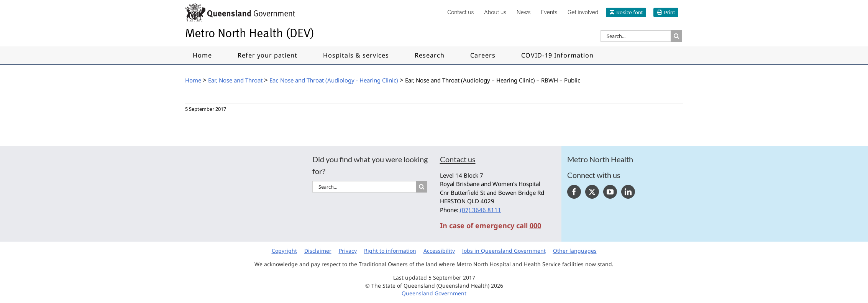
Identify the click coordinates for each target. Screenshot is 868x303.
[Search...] (636, 36)
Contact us (458, 159)
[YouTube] (610, 192)
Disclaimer (318, 251)
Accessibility (439, 251)
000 (535, 226)
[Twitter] (592, 192)
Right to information (390, 251)
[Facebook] (574, 192)
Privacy (348, 251)
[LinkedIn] (628, 192)
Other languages (575, 251)
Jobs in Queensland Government (504, 251)
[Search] (676, 36)
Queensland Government (434, 293)
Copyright (284, 251)
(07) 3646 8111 (481, 210)
